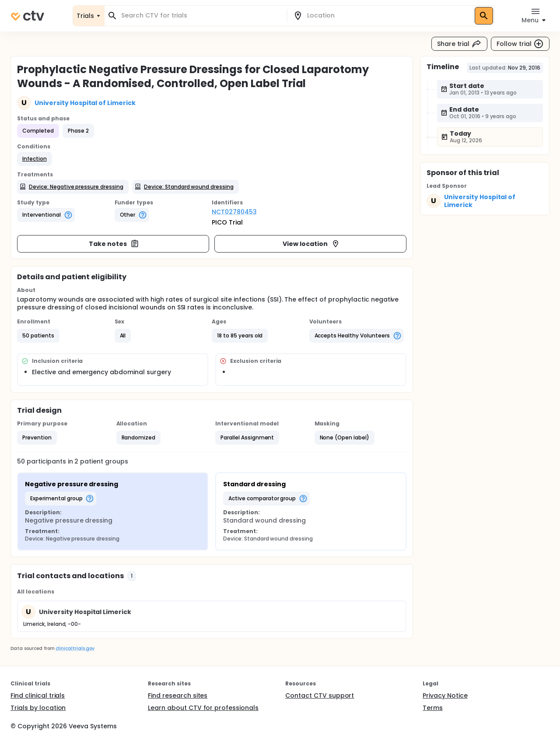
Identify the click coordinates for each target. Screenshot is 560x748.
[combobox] (201, 16)
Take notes (114, 244)
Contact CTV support (320, 695)
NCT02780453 (234, 212)
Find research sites (178, 695)
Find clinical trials (38, 695)
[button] (35, 159)
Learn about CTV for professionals (203, 708)
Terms (433, 708)
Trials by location (38, 708)
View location (311, 244)
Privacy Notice (445, 695)
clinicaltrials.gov (75, 648)
